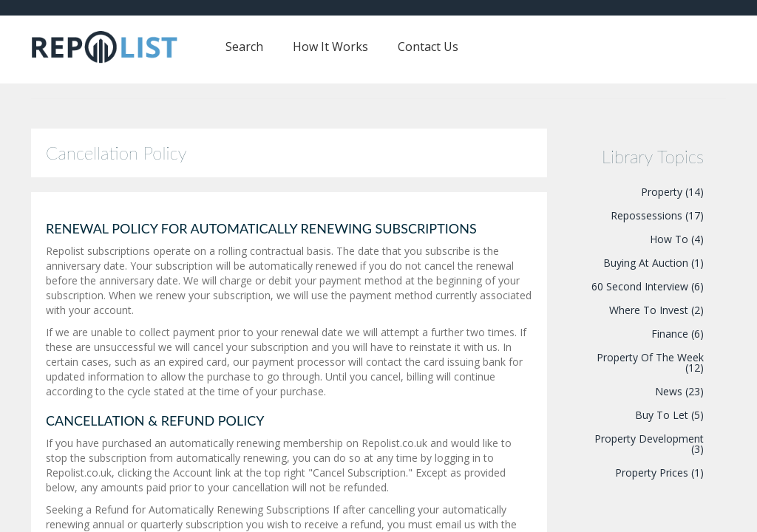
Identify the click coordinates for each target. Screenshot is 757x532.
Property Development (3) (649, 444)
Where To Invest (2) (656, 310)
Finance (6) (678, 334)
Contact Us (428, 47)
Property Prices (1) (659, 473)
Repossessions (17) (657, 215)
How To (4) (677, 239)
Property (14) (672, 192)
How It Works (330, 47)
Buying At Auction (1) (654, 263)
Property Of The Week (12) (650, 362)
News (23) (679, 391)
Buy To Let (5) (669, 415)
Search (244, 47)
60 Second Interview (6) (648, 286)
